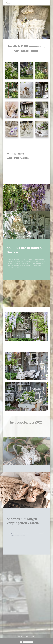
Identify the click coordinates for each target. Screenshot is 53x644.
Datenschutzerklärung (28, 642)
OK (21, 642)
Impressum (21, 636)
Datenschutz (30, 636)
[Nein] (51, 641)
